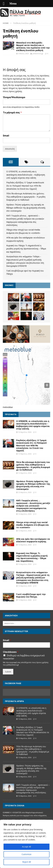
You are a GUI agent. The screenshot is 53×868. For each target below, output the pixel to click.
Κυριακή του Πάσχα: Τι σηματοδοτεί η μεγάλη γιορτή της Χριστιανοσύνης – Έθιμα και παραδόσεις (26, 249)
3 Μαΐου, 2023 (23, 53)
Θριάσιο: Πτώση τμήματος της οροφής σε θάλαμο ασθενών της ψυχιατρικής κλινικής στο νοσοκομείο (26, 208)
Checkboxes (11, 652)
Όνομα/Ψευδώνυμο (14, 97)
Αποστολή (10, 149)
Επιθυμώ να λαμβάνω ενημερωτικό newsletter (24, 657)
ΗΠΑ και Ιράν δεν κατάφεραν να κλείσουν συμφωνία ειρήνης (33, 540)
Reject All (27, 862)
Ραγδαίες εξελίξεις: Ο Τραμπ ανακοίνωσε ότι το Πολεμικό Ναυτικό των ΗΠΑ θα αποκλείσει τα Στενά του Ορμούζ (25, 186)
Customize (26, 854)
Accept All (26, 847)
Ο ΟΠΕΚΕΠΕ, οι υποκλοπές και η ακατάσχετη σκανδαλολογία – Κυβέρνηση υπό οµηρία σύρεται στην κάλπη (26, 175)
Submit (8, 672)
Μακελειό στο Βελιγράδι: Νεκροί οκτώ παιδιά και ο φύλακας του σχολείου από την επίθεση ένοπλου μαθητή (33, 47)
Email (6, 136)
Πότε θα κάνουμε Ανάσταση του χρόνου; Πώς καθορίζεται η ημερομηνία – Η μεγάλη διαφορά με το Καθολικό (26, 197)
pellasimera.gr (38, 53)
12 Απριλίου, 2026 (25, 432)
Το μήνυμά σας (12, 113)
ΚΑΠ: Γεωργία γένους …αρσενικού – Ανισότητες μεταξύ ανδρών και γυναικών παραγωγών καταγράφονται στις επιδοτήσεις (33, 506)
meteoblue (8, 407)
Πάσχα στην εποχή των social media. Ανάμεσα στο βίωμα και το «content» (33, 525)
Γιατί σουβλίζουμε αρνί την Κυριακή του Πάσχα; (31, 595)
